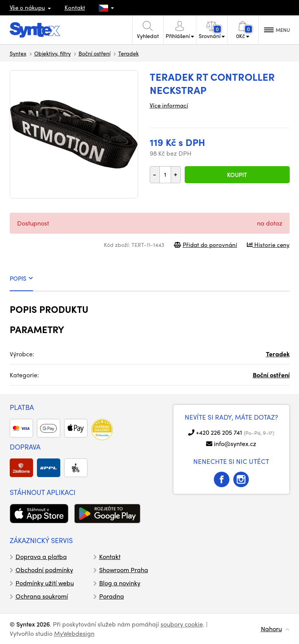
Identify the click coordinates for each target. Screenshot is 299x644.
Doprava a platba (41, 556)
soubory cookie (182, 624)
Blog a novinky (120, 583)
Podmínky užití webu (45, 583)
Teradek (129, 53)
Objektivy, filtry (52, 53)
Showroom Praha (124, 570)
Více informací (169, 105)
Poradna (112, 596)
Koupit (237, 175)
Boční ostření (94, 53)
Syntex (18, 53)
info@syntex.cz (235, 444)
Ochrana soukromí (42, 596)
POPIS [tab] (21, 278)
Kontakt (75, 7)
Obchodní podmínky (44, 570)
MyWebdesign (74, 633)
